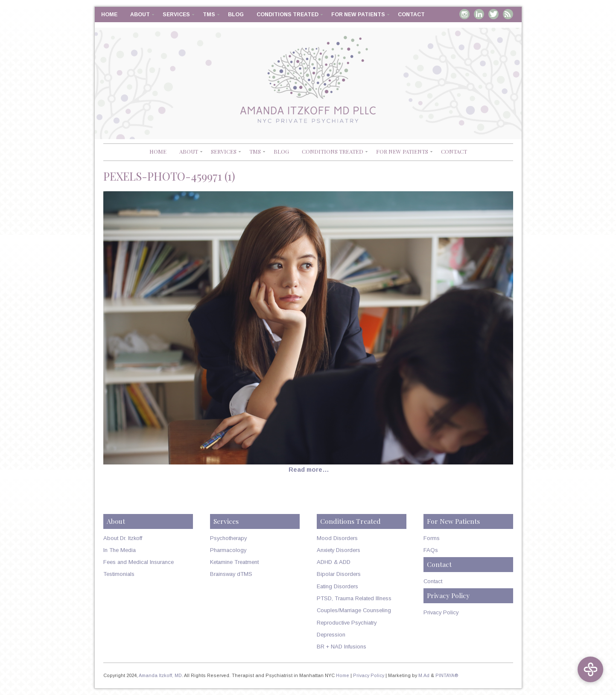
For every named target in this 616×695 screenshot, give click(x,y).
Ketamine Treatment (234, 562)
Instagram (464, 14)
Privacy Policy (441, 612)
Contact (411, 15)
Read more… (309, 470)
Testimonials (119, 574)
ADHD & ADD (334, 562)
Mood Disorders (337, 538)
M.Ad (424, 675)
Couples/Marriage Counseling (354, 610)
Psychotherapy (228, 538)
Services (176, 15)
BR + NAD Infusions (342, 647)
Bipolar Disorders (339, 574)
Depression (331, 635)
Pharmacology (228, 550)
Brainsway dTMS (231, 574)
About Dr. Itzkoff (123, 538)
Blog (236, 15)
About (140, 15)
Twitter (493, 14)
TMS (209, 15)
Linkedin (479, 14)
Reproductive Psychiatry (347, 623)
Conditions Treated (288, 15)
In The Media (120, 550)
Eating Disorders (337, 586)
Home (109, 15)
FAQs (431, 550)
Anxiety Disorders (339, 550)
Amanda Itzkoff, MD (160, 675)
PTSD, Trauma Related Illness (354, 598)
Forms (432, 538)
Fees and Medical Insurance (139, 562)
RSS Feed (508, 14)
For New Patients (358, 15)
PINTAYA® (447, 675)
